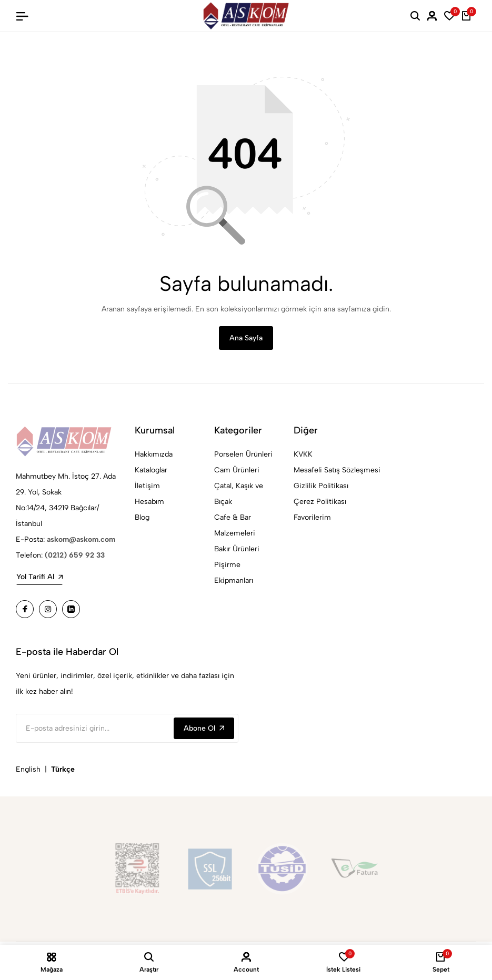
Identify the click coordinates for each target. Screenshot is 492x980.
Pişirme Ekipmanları (234, 574)
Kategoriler (238, 431)
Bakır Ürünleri (237, 550)
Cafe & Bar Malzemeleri (235, 526)
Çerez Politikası (320, 503)
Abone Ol (204, 729)
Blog (142, 518)
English (28, 770)
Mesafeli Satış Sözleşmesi (337, 471)
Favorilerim (312, 518)
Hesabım (149, 503)
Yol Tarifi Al (39, 578)
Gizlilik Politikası (321, 487)
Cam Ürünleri (237, 471)
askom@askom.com (81, 540)
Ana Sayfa (246, 339)
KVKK (303, 455)
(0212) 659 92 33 (75, 556)
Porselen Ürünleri (243, 455)
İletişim (147, 487)
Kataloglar (151, 471)
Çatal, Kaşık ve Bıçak (239, 495)
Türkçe (63, 770)
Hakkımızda (154, 455)
